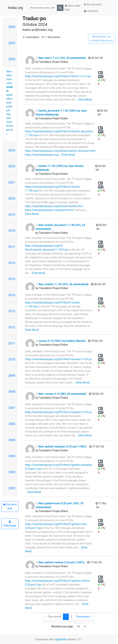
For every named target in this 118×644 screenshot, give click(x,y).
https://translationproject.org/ (42, 155)
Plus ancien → (84, 617)
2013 (12, 311)
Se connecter (93, 4)
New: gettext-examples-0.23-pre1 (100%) (61, 447)
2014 (12, 295)
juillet (9, 106)
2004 (12, 456)
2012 (12, 327)
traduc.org (16, 8)
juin (8, 110)
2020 (12, 198)
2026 (12, 27)
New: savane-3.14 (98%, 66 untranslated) (61, 394)
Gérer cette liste (73, 8)
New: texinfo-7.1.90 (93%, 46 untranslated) (62, 284)
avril (9, 118)
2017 (12, 247)
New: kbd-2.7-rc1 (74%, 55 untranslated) (61, 58)
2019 (12, 214)
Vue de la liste (10, 506)
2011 (12, 343)
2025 (12, 43)
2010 (12, 359)
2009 (12, 375)
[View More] (85, 100)
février (10, 126)
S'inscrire (91, 11)
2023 (12, 150)
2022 (12, 166)
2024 (12, 59)
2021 (12, 182)
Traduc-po (34, 18)
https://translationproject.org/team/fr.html (49, 210)
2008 (12, 392)
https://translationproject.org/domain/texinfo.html (54, 206)
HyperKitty (61, 639)
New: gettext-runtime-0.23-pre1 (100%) (60, 562)
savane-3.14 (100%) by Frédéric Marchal (61, 341)
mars (9, 122)
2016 (12, 263)
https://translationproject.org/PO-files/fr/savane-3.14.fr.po (58, 359)
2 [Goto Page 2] (71, 617)
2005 (12, 440)
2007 (12, 408)
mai (8, 114)
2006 (12, 424)
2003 (12, 472)
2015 (12, 279)
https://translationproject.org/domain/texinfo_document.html (60, 151)
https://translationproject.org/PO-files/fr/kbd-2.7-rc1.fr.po (58, 76)
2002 (12, 488)
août (9, 103)
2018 (12, 231)
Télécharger (10, 524)
